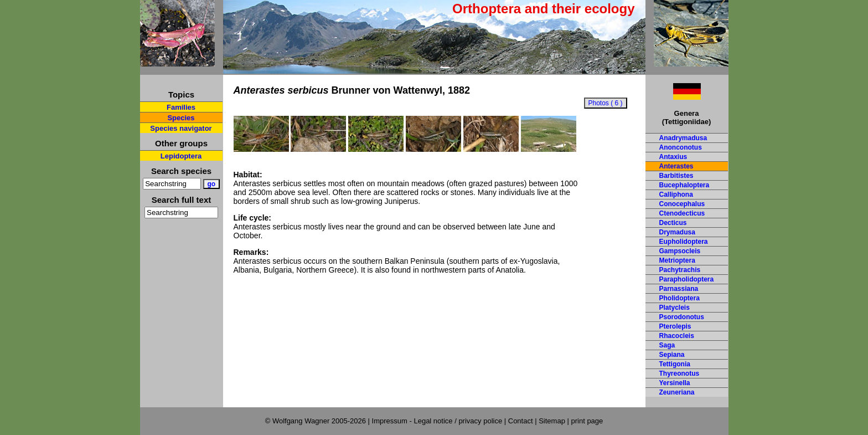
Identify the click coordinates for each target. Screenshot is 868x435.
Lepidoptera (181, 156)
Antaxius (673, 157)
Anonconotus (681, 147)
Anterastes (676, 166)
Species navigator (181, 128)
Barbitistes (676, 176)
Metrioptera (677, 260)
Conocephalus (682, 204)
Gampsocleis (680, 251)
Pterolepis (675, 326)
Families (181, 107)
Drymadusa (677, 232)
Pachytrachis (680, 270)
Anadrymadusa (683, 138)
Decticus (673, 223)
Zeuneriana (677, 392)
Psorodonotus (682, 317)
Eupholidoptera (684, 242)
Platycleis (675, 308)
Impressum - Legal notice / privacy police (438, 421)
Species (181, 118)
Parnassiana (679, 289)
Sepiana (672, 355)
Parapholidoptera (687, 279)
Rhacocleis (677, 336)
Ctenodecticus (682, 213)
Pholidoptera (680, 298)
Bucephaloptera (684, 185)
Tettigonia (675, 364)
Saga (667, 345)
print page (587, 421)
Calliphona (676, 195)
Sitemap (552, 421)
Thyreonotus (680, 373)
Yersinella (675, 383)
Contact (521, 421)
